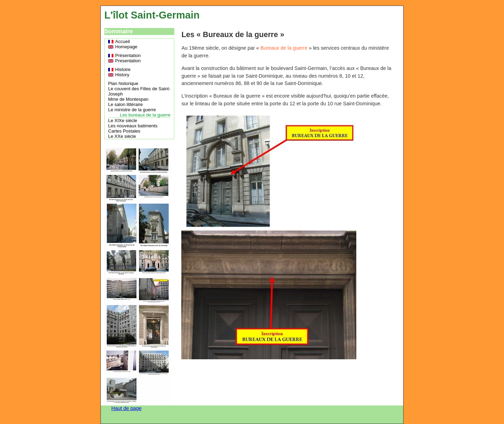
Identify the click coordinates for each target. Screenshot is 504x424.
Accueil (122, 41)
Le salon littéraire (125, 104)
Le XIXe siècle (123, 121)
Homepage (126, 47)
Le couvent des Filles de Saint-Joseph (139, 91)
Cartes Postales (124, 131)
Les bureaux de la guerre (145, 115)
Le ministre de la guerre (132, 110)
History (122, 75)
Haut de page (126, 408)
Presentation (128, 61)
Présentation (128, 55)
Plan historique (123, 83)
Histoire (123, 69)
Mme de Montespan (128, 99)
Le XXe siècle (122, 136)
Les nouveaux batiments (133, 126)
